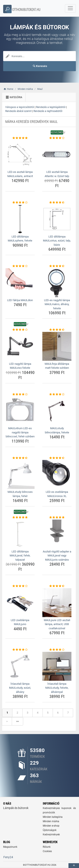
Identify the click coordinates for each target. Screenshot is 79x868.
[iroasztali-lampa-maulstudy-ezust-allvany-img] (20, 666)
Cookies (47, 851)
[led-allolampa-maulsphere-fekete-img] (20, 219)
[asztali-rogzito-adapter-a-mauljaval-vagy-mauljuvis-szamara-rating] (57, 517)
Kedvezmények (51, 835)
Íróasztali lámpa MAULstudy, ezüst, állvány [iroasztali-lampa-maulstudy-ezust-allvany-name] (20, 688)
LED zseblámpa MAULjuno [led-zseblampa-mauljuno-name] (20, 622)
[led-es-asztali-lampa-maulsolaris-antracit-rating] (20, 138)
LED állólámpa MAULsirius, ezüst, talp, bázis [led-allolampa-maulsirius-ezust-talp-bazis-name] (57, 241)
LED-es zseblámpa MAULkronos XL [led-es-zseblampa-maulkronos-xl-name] (57, 494)
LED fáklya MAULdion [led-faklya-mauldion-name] (20, 300)
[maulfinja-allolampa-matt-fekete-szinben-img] (57, 346)
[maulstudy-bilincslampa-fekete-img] (57, 411)
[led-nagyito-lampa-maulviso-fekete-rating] (20, 330)
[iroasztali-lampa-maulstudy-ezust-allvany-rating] (20, 650)
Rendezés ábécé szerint (18, 111)
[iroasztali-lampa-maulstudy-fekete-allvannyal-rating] (57, 650)
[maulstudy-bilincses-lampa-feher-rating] (20, 458)
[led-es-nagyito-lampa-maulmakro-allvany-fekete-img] (57, 283)
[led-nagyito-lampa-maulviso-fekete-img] (20, 346)
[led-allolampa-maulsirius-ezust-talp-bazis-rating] (57, 203)
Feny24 (8, 857)
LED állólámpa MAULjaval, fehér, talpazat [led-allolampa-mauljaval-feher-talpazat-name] (20, 556)
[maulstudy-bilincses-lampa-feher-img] (20, 474)
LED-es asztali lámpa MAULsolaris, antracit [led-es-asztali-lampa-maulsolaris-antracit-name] (20, 174)
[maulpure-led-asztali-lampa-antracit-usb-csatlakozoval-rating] (57, 586)
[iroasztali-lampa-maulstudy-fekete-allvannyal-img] (57, 666)
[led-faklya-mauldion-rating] (20, 266)
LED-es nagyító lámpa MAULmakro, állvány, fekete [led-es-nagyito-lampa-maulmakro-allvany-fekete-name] (57, 304)
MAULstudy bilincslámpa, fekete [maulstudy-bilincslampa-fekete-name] (57, 430)
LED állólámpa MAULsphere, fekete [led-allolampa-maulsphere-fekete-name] (20, 239)
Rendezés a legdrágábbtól (51, 107)
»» (17, 721)
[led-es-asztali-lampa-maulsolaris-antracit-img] (20, 154)
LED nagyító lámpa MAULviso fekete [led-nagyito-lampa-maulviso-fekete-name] (20, 366)
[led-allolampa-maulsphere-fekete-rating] (20, 203)
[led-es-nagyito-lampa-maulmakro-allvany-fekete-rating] (57, 266)
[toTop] (74, 866)
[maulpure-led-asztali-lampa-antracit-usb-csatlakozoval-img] (57, 603)
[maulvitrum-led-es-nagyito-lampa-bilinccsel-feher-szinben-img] (20, 411)
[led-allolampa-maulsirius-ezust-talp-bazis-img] (57, 219)
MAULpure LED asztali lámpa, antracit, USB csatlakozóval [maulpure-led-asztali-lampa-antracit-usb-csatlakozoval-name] (57, 624)
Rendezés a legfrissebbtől (48, 111)
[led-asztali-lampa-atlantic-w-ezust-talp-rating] (57, 138)
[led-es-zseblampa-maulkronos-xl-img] (57, 474)
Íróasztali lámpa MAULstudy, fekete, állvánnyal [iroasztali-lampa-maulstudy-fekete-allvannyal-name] (57, 688)
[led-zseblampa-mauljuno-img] (20, 603)
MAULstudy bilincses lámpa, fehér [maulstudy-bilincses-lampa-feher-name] (20, 494)
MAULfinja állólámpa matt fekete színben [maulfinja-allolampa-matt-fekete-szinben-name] (57, 366)
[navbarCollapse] (70, 8)
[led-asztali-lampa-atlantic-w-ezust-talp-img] (57, 154)
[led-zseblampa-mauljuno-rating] (20, 586)
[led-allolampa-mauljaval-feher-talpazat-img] (20, 534)
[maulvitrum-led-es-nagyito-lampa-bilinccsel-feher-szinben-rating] (20, 394)
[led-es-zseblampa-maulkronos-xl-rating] (57, 458)
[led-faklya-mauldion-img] (20, 283)
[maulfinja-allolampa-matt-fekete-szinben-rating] (57, 330)
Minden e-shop (51, 826)
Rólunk (47, 847)
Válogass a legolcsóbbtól (20, 107)
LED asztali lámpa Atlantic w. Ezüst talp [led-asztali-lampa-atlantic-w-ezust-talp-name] (57, 174)
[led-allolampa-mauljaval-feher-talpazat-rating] (20, 517)
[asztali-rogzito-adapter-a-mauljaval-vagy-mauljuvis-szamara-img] (57, 534)
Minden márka (51, 821)
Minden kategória (53, 817)
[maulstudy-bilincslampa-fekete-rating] (57, 394)
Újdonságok (50, 830)
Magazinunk (10, 847)
